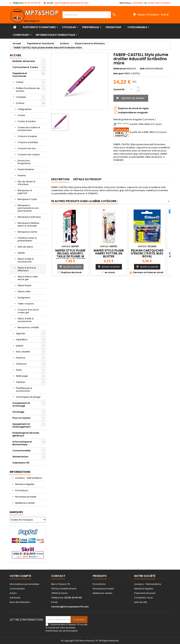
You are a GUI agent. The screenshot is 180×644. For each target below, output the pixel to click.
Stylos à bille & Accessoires (26, 260)
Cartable (21, 97)
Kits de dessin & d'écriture (26, 183)
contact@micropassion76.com (71, 3)
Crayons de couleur (29, 154)
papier (20, 346)
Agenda (20, 333)
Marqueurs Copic (27, 199)
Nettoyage (22, 376)
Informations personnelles (24, 584)
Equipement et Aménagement (22, 425)
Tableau (21, 382)
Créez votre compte (159, 3)
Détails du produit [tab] (87, 179)
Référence (119, 69)
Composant (21, 35)
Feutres (22, 175)
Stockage (69, 27)
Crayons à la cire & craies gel (28, 311)
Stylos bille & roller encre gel (28, 278)
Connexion (138, 3)
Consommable (137, 27)
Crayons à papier (27, 136)
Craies (21, 115)
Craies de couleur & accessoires (29, 129)
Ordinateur (113, 27)
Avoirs (13, 593)
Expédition (22, 340)
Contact (58, 576)
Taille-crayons (26, 304)
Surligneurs (24, 298)
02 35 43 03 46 (32, 3)
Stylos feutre (25, 285)
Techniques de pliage (28, 397)
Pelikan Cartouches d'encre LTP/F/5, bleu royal (147, 253)
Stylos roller (24, 291)
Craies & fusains (27, 121)
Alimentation (20, 457)
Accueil (16, 55)
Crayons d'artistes (28, 142)
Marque (118, 74)
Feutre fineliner (26, 169)
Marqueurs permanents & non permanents (28, 208)
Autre (19, 370)
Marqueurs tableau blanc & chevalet (28, 224)
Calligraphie (25, 109)
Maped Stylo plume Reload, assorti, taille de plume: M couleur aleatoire (70, 255)
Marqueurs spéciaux (29, 217)
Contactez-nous (143, 598)
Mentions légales (25, 484)
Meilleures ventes (25, 503)
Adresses (15, 598)
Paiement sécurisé (145, 593)
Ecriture (20, 103)
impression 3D (21, 463)
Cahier (20, 82)
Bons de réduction (20, 602)
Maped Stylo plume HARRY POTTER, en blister (109, 253)
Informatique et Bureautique (55, 35)
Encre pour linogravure (24, 162)
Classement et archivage (21, 404)
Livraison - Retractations (28, 478)
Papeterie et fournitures (39, 27)
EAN (142, 69)
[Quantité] (131, 89)
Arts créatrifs (23, 352)
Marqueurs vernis (27, 232)
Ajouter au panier (130, 98)
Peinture (21, 358)
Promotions (21, 490)
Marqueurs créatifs (28, 327)
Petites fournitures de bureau (28, 90)
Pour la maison (22, 418)
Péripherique (91, 27)
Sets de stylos (25, 247)
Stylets (21, 253)
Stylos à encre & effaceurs (27, 269)
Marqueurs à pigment (25, 192)
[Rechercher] (90, 15)
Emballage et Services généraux (26, 434)
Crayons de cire (27, 148)
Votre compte (20, 576)
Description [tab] (60, 179)
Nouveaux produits (26, 497)
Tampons (21, 364)
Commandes (17, 589)
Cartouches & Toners (25, 67)
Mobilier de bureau (24, 61)
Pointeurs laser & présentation (27, 239)
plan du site (141, 602)
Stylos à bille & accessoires (26, 320)
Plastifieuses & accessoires (24, 389)
